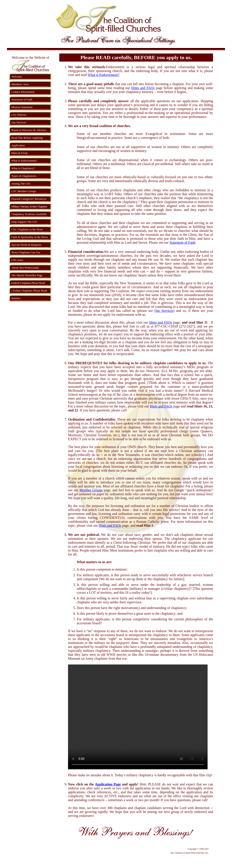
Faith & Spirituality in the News (30, 237)
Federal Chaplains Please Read (28, 283)
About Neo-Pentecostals (25, 268)
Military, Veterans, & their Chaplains (29, 206)
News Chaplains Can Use (26, 252)
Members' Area (20, 84)
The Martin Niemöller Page (27, 275)
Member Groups (91, 490)
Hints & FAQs (20, 153)
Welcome (17, 77)
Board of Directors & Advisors (29, 130)
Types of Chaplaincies (24, 176)
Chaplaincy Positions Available (29, 214)
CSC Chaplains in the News (27, 229)
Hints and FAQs (143, 88)
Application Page (108, 784)
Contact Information (23, 92)
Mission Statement (22, 107)
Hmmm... (17, 298)
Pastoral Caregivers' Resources (29, 199)
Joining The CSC (21, 184)
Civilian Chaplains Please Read (29, 291)
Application (18, 145)
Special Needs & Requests (26, 245)
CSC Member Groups (24, 191)
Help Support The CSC (25, 222)
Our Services (19, 122)
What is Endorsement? (24, 161)
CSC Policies (19, 115)
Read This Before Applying (27, 138)
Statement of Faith (22, 99)
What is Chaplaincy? (23, 168)
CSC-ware (17, 260)
